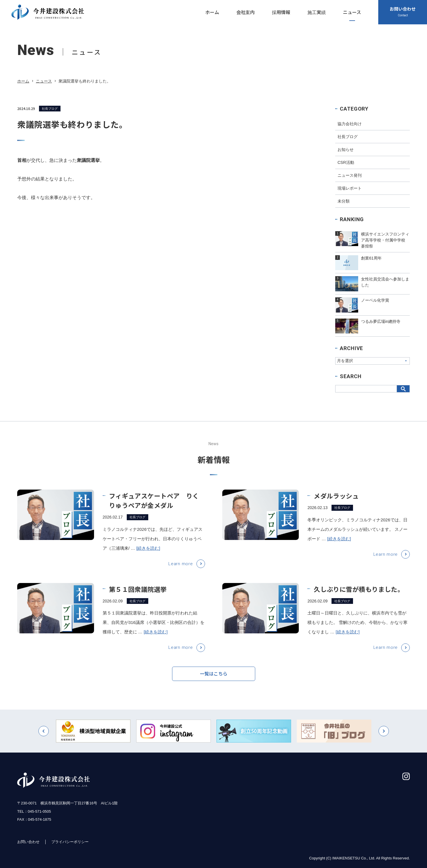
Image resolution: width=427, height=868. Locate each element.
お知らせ (346, 150)
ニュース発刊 (350, 175)
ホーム (23, 81)
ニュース (44, 81)
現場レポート (350, 188)
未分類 (344, 201)
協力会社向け (350, 124)
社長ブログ (50, 109)
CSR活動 (346, 162)
